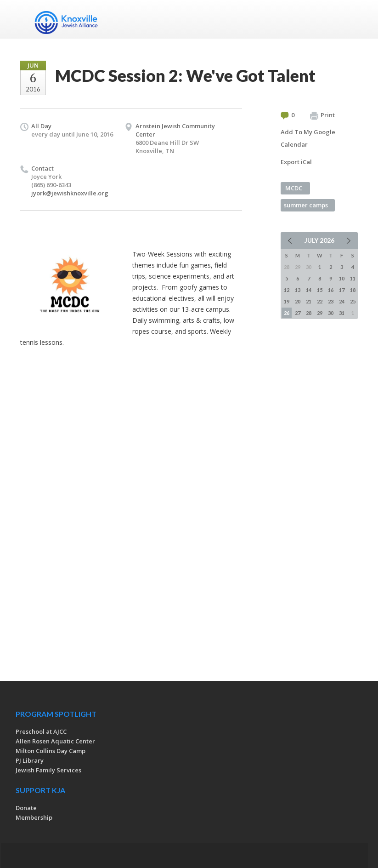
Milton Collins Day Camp (51, 751)
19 (287, 301)
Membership (34, 817)
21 (309, 301)
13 (298, 290)
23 (331, 301)
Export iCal (296, 162)
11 (353, 278)
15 (320, 290)
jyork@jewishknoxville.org (70, 193)
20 (298, 301)
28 (309, 313)
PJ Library (30, 760)
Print (322, 115)
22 (320, 301)
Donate (26, 808)
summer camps (306, 205)
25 (353, 301)
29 (320, 313)
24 (342, 301)
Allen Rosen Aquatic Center (55, 741)
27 (298, 313)
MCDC (294, 188)
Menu (347, 19)
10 (342, 278)
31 (342, 313)
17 (342, 290)
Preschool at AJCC (41, 731)
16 (331, 290)
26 (287, 313)
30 (331, 313)
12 (287, 290)
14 (309, 290)
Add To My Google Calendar (308, 138)
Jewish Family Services (48, 770)
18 (353, 290)
